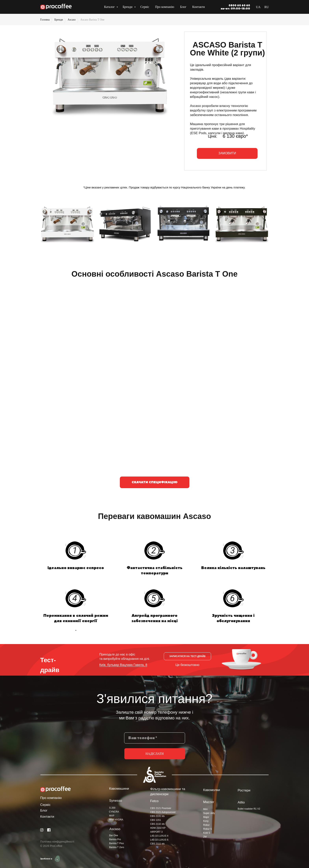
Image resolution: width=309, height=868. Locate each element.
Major (206, 817)
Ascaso (72, 20)
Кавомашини (119, 789)
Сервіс (145, 7)
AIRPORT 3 (156, 832)
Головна (45, 20)
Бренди (128, 7)
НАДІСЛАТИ (155, 754)
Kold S (207, 833)
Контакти (199, 7)
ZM (205, 837)
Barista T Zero (117, 847)
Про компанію (165, 7)
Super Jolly (209, 813)
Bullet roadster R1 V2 (249, 809)
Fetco (154, 801)
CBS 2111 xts (157, 844)
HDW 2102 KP (158, 828)
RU (267, 7)
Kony (206, 821)
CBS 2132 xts (157, 824)
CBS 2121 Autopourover (163, 812)
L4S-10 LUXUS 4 (159, 836)
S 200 (112, 808)
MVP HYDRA (116, 820)
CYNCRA (114, 812)
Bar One (114, 835)
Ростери (244, 790)
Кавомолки (212, 790)
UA (258, 7)
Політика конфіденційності (57, 842)
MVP (112, 816)
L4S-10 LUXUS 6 (159, 840)
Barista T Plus (116, 843)
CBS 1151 (156, 820)
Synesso (116, 801)
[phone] (155, 738)
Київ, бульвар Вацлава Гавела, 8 (123, 665)
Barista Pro (115, 839)
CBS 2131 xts (157, 816)
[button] (227, 153)
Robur (206, 825)
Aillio (241, 802)
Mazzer (209, 802)
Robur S (208, 829)
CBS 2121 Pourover (161, 808)
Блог (183, 7)
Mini (205, 809)
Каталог (110, 7)
